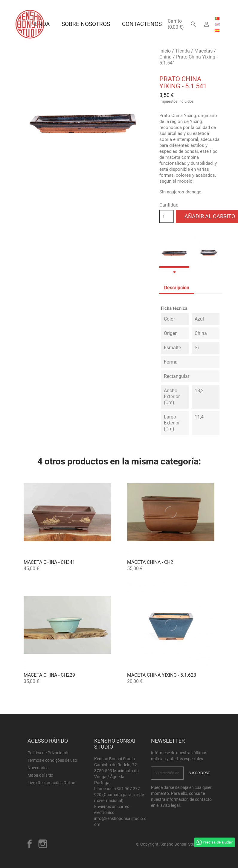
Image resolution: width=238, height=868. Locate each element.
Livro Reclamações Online (51, 783)
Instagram (43, 844)
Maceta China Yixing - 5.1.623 (162, 675)
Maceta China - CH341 (49, 562)
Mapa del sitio (40, 775)
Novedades (38, 768)
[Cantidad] (167, 216)
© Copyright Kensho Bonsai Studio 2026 (173, 844)
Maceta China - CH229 (49, 675)
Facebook (30, 844)
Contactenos (142, 24)
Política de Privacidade (48, 753)
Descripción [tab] (177, 288)
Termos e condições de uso (52, 760)
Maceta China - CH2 (150, 562)
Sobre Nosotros (86, 24)
